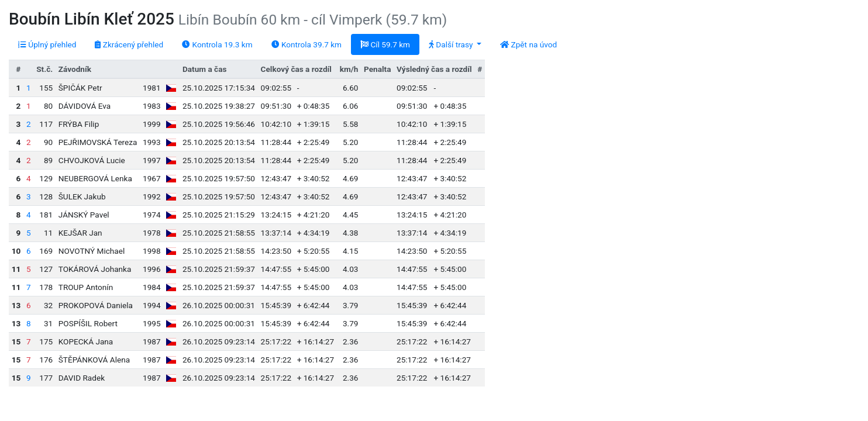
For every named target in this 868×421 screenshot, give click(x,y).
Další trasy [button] (452, 44)
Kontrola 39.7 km (306, 44)
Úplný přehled (47, 44)
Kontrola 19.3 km (217, 44)
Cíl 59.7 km (385, 44)
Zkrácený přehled (129, 44)
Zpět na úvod (528, 44)
